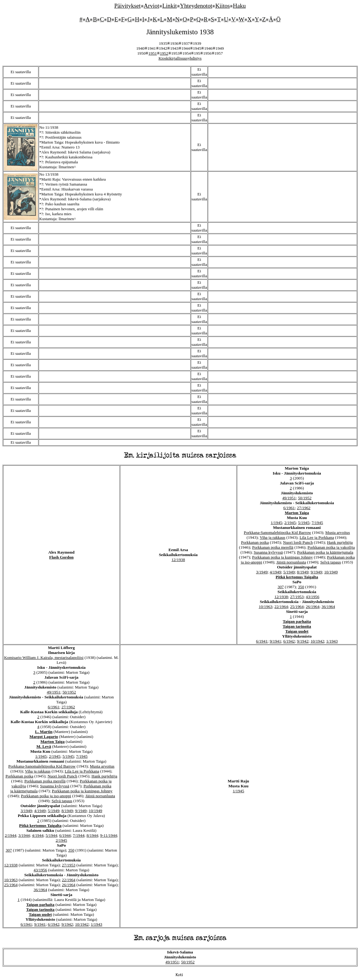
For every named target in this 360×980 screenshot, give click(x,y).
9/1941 (275, 641)
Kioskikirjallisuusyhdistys (180, 58)
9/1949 (316, 572)
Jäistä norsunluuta (291, 562)
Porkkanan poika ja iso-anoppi (46, 796)
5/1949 (289, 572)
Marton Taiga (297, 513)
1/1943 (332, 641)
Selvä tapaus (330, 562)
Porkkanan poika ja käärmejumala (325, 552)
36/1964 (328, 607)
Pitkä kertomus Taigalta (297, 577)
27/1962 (304, 508)
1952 (164, 53)
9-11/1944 (109, 835)
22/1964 (281, 607)
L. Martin (44, 732)
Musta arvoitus (338, 532)
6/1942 (289, 641)
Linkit (170, 6)
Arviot (152, 6)
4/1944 (38, 835)
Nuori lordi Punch (298, 542)
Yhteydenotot (196, 6)
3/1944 (24, 835)
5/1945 (304, 523)
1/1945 (276, 523)
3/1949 (262, 572)
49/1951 (289, 498)
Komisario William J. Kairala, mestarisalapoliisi (44, 658)
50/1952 (305, 498)
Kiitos (223, 6)
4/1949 (275, 572)
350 (301, 587)
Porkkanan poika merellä (273, 547)
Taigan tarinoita (297, 626)
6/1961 (289, 508)
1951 (153, 53)
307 (281, 587)
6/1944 (65, 835)
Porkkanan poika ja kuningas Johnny (282, 557)
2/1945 (290, 523)
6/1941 (262, 641)
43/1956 (313, 597)
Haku (239, 6)
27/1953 (297, 597)
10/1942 (317, 641)
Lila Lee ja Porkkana (317, 537)
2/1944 (10, 835)
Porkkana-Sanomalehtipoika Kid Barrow (277, 532)
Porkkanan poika (255, 542)
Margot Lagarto (44, 737)
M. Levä (44, 746)
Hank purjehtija (340, 542)
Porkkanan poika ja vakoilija (331, 547)
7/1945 (317, 523)
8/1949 (303, 572)
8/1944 (92, 835)
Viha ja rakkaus (273, 537)
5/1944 (51, 835)
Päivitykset (127, 6)
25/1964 (297, 607)
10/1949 (331, 572)
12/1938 (178, 560)
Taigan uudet (297, 631)
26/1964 (313, 607)
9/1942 (303, 641)
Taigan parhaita (297, 621)
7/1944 (79, 835)
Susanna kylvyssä (268, 552)
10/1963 (266, 607)
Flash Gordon (61, 557)
